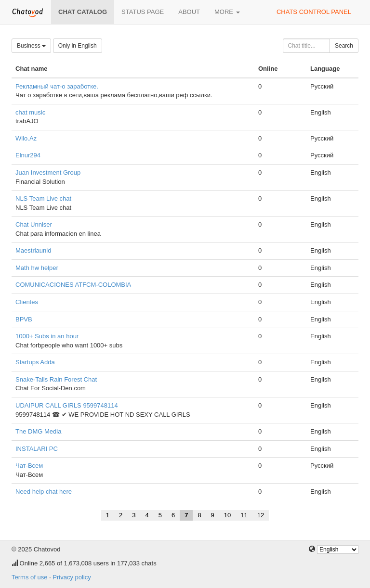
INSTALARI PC (37, 449)
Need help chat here (44, 492)
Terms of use (29, 577)
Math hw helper (37, 268)
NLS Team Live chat (43, 198)
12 (261, 515)
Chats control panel (314, 12)
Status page (143, 12)
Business (31, 46)
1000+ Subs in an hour (47, 336)
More (227, 12)
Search (344, 46)
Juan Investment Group (48, 173)
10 (227, 515)
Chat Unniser (34, 224)
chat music (30, 112)
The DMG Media (38, 431)
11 (244, 515)
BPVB (24, 319)
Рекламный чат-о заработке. (57, 86)
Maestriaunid (33, 250)
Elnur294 (28, 155)
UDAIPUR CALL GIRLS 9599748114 (67, 405)
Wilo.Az (26, 138)
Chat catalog (83, 12)
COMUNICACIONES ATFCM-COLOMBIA (73, 285)
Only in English (78, 46)
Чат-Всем (29, 466)
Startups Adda (35, 362)
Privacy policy (72, 577)
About (189, 12)
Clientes (27, 302)
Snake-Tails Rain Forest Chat (56, 379)
